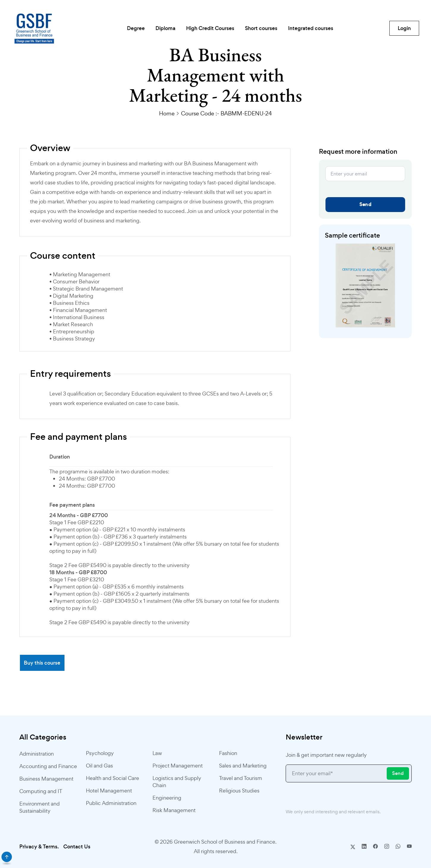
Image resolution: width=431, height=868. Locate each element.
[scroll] (7, 857)
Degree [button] (136, 28)
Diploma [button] (165, 28)
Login (404, 28)
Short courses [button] (261, 28)
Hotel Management (109, 791)
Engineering (167, 798)
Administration (37, 754)
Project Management (178, 766)
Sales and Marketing (243, 766)
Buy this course (42, 663)
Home (167, 113)
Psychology (100, 753)
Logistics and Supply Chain (177, 782)
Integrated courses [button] (311, 28)
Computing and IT (41, 791)
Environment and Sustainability (40, 807)
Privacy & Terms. (39, 847)
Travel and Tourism (241, 778)
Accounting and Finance (48, 766)
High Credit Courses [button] (210, 28)
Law (157, 753)
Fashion (228, 753)
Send (365, 204)
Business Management (46, 779)
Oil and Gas (99, 766)
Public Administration (111, 803)
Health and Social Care (113, 778)
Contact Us (77, 847)
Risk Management (174, 810)
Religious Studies (239, 791)
